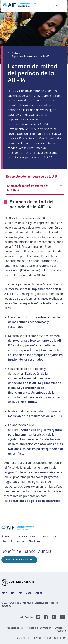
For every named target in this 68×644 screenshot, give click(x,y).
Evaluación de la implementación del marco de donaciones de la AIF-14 (29, 378)
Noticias (35, 542)
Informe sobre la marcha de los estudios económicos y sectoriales (34, 322)
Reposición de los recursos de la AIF (30, 56)
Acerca (7, 537)
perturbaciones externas (26, 486)
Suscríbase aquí (18, 560)
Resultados (49, 537)
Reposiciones (26, 537)
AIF (12, 594)
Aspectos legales (15, 628)
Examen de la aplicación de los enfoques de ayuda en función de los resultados (35, 355)
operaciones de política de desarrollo (35, 501)
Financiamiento (13, 542)
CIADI (39, 594)
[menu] (62, 6)
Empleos (59, 628)
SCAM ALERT (23, 638)
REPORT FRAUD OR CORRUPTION (50, 638)
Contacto (62, 631)
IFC (20, 594)
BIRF (4, 594)
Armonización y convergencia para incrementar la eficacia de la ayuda (35, 435)
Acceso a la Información (39, 628)
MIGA (28, 594)
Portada (16, 53)
